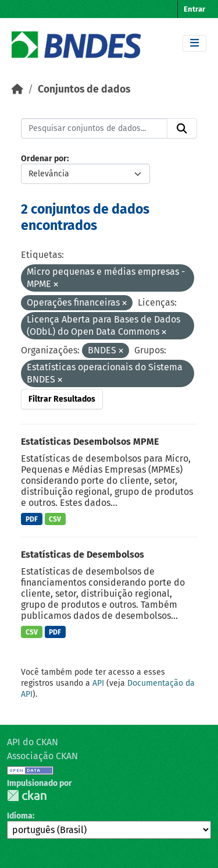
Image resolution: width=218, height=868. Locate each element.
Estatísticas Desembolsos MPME (90, 442)
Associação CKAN (42, 756)
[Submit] (182, 129)
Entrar (194, 9)
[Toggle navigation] (194, 43)
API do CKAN (33, 742)
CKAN (27, 796)
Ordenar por (44, 159)
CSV (55, 519)
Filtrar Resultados (62, 399)
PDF (32, 519)
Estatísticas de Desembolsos (83, 555)
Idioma (20, 816)
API (98, 683)
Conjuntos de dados (84, 89)
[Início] (17, 89)
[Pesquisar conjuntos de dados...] (94, 129)
